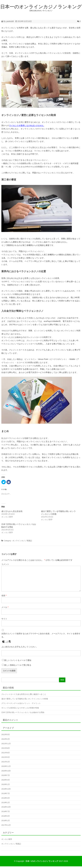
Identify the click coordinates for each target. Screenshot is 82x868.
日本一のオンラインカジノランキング (41, 7)
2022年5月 (6, 735)
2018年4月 (6, 816)
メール (5, 607)
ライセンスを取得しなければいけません (26, 125)
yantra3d (10, 21)
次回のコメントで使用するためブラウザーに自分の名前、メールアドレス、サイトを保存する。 (41, 635)
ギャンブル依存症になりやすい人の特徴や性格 (20, 708)
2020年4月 (6, 780)
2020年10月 (6, 771)
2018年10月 (6, 807)
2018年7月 (6, 811)
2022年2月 (6, 739)
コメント (5, 564)
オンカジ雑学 (7, 839)
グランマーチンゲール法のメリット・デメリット (21, 703)
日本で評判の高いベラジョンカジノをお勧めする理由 (23, 712)
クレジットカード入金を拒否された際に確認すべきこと (24, 694)
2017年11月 (6, 825)
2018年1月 (6, 821)
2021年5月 (6, 757)
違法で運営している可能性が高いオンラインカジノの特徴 (25, 699)
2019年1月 (6, 803)
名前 (4, 596)
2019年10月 (6, 789)
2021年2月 (6, 762)
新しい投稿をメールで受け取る (18, 665)
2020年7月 (6, 775)
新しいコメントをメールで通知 (18, 660)
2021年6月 (6, 753)
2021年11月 (6, 744)
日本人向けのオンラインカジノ (41, 11)
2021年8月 (6, 748)
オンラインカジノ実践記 (22, 541)
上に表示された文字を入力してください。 (20, 647)
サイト (4, 619)
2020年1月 (6, 784)
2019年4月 (6, 798)
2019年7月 (6, 793)
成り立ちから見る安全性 (12, 511)
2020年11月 (6, 766)
